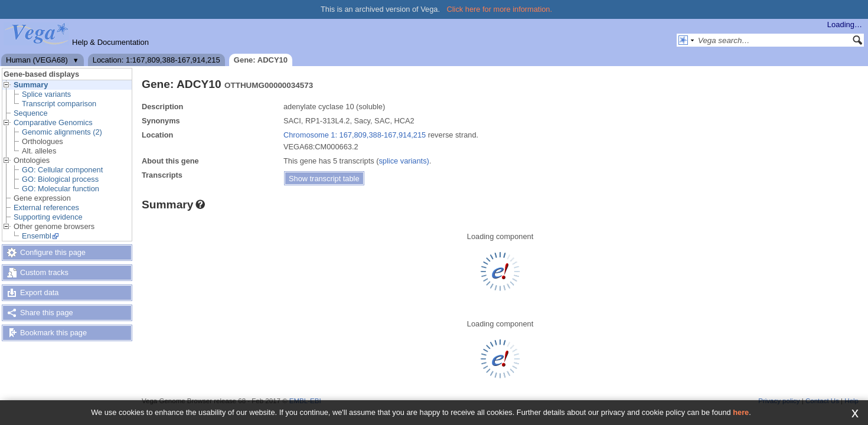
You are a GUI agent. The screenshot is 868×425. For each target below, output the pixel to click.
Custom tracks (44, 272)
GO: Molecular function (61, 189)
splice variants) (404, 161)
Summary (31, 85)
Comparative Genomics (53, 122)
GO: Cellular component (62, 170)
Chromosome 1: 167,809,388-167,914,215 (355, 135)
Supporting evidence (48, 217)
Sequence (31, 113)
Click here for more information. (500, 9)
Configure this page (53, 252)
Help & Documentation (110, 42)
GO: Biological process (60, 179)
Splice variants (46, 94)
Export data (39, 292)
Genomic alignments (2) (62, 132)
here (741, 412)
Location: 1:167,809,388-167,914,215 (156, 60)
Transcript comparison (59, 104)
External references (46, 207)
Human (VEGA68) (37, 60)
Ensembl (37, 236)
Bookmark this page (53, 333)
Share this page (47, 313)
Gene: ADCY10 (261, 60)
